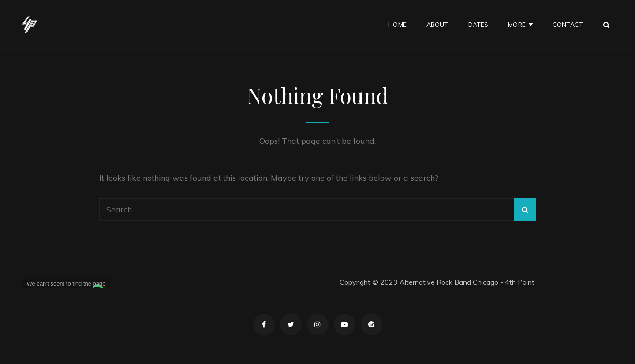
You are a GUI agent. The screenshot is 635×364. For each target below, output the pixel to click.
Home (398, 25)
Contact (568, 25)
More (517, 25)
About (437, 25)
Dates (478, 25)
